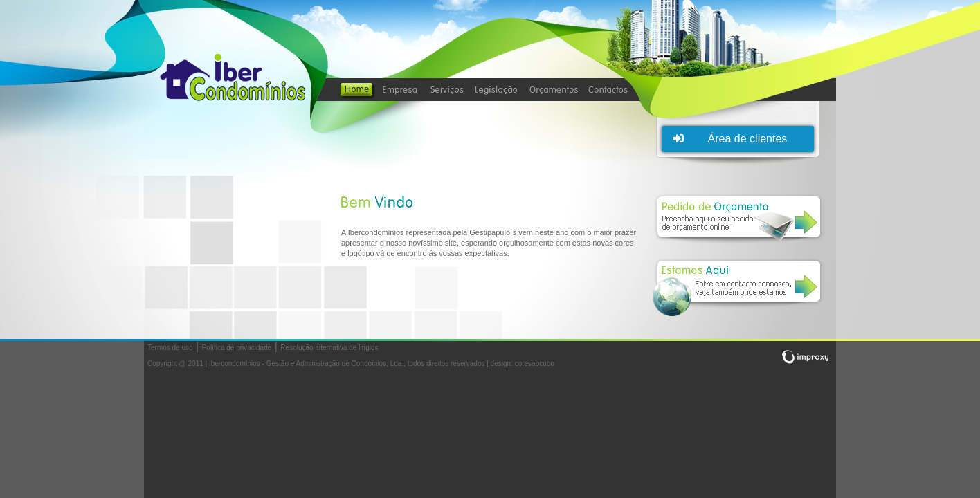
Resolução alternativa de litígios (329, 348)
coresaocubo (535, 363)
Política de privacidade (237, 348)
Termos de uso (170, 348)
